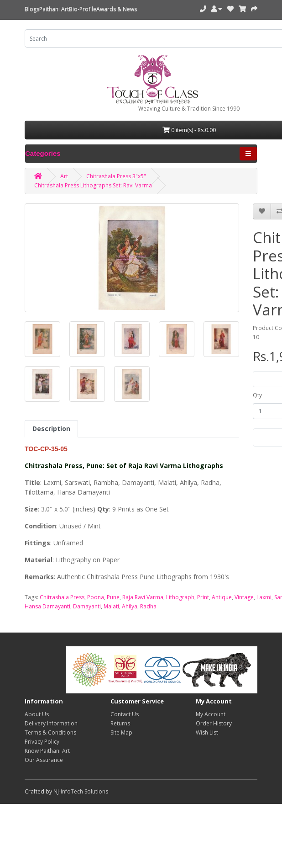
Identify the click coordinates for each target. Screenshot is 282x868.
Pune (113, 597)
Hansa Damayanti (47, 606)
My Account (211, 714)
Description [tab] (51, 429)
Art (64, 176)
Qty (257, 395)
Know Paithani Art (47, 751)
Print (203, 597)
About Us (37, 714)
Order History (214, 723)
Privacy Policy (42, 742)
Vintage (244, 597)
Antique (222, 597)
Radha (148, 606)
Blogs (32, 9)
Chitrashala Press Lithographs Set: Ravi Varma (93, 185)
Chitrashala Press (62, 597)
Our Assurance (44, 760)
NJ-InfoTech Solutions (81, 791)
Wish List (207, 732)
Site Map (121, 732)
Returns (120, 723)
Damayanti (87, 606)
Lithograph (180, 597)
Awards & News (117, 9)
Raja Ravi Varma (143, 597)
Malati (111, 606)
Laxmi (264, 597)
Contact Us (125, 714)
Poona (96, 597)
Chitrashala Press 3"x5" (116, 176)
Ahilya (130, 606)
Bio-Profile (83, 9)
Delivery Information (51, 723)
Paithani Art (54, 9)
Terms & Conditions (50, 732)
